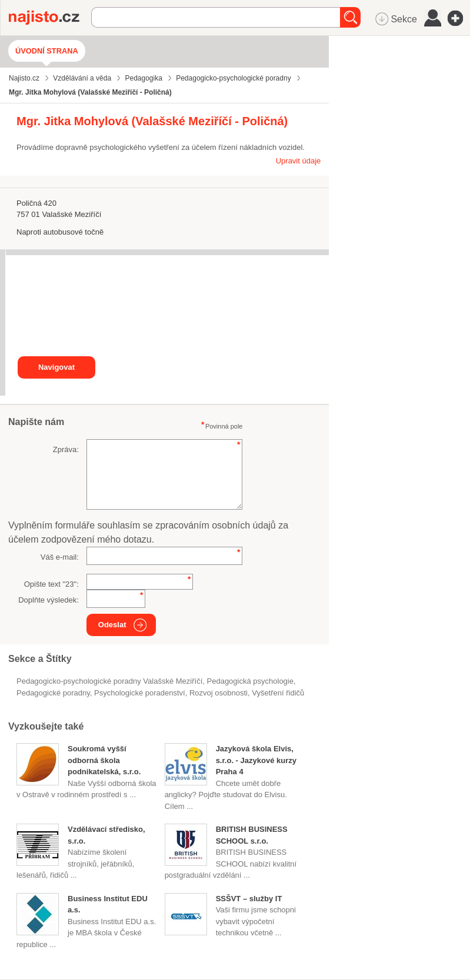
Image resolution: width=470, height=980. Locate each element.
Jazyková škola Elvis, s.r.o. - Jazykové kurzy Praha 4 (256, 760)
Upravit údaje (299, 161)
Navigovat (56, 367)
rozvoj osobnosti (219, 693)
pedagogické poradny (53, 693)
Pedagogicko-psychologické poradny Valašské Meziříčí (109, 681)
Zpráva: (66, 449)
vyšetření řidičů (278, 693)
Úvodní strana (47, 51)
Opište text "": (51, 584)
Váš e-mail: (60, 557)
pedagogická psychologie (250, 681)
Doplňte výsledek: (49, 600)
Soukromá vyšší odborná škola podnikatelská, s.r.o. (104, 760)
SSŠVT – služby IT (249, 899)
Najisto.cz (50, 18)
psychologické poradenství (140, 693)
